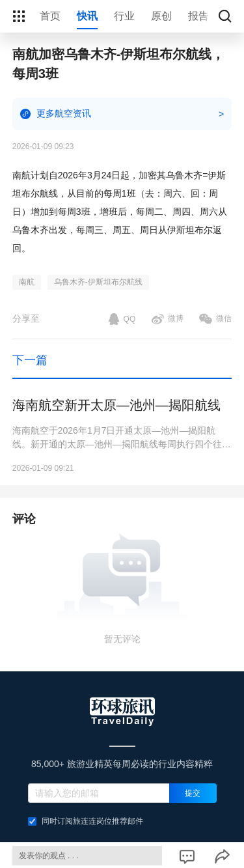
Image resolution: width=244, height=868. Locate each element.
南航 (27, 282)
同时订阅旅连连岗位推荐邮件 (86, 821)
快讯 (87, 16)
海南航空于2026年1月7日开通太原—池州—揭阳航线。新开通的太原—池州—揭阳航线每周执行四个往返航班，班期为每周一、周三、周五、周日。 (122, 438)
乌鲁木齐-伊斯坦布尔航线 (98, 282)
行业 (124, 16)
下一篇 (30, 360)
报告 (198, 16)
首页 (50, 16)
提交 (193, 793)
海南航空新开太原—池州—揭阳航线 (116, 405)
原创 (161, 16)
